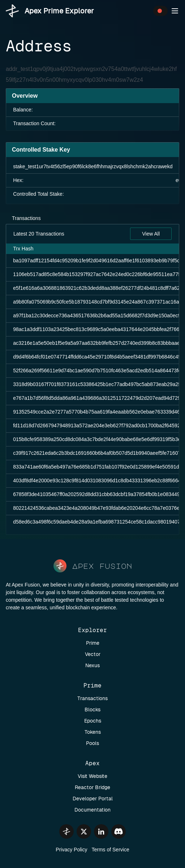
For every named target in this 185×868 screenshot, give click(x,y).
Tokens (93, 732)
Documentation (92, 810)
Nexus (92, 665)
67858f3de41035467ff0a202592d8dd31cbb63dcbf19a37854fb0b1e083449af (98, 494)
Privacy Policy (71, 850)
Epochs (93, 721)
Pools (92, 743)
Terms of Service (110, 850)
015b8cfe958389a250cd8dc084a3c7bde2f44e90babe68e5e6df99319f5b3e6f (99, 439)
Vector (93, 654)
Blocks (92, 710)
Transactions (26, 218)
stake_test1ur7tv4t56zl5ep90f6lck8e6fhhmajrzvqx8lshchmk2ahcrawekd (93, 166)
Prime (93, 643)
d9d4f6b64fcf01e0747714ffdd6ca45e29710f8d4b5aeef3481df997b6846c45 (97, 357)
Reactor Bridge (92, 787)
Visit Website (92, 776)
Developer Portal (93, 799)
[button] (175, 11)
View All (151, 234)
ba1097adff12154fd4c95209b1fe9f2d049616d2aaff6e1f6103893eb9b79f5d (96, 261)
